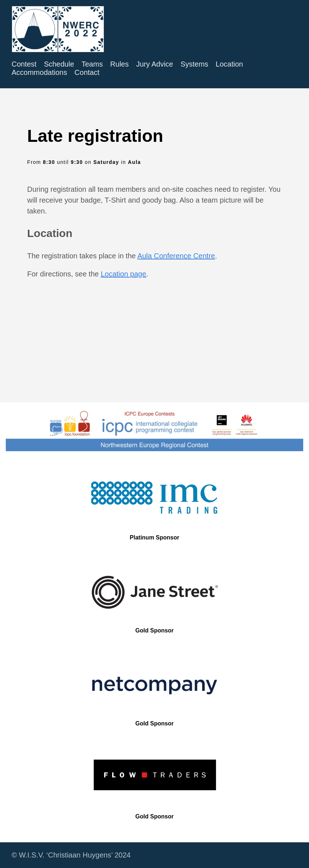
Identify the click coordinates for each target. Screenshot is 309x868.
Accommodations (39, 72)
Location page (123, 274)
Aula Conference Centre (176, 256)
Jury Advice (154, 64)
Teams (92, 64)
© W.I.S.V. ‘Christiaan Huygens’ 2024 (71, 855)
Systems (194, 64)
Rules (120, 64)
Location (229, 64)
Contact (87, 72)
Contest (24, 64)
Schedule (59, 64)
